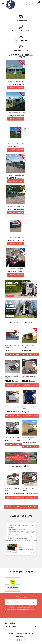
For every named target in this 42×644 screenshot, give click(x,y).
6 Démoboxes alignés (16, 175)
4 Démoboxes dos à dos (16, 144)
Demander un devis (15, 458)
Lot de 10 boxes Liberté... (28, 489)
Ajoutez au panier (16, 87)
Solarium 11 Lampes (16, 269)
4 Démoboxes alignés (16, 206)
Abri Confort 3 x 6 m (29, 549)
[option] (21, 10)
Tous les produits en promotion (21, 507)
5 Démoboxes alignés (16, 238)
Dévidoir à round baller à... (11, 377)
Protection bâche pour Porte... (28, 439)
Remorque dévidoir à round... (29, 377)
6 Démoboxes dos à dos (16, 113)
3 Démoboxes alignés (16, 81)
